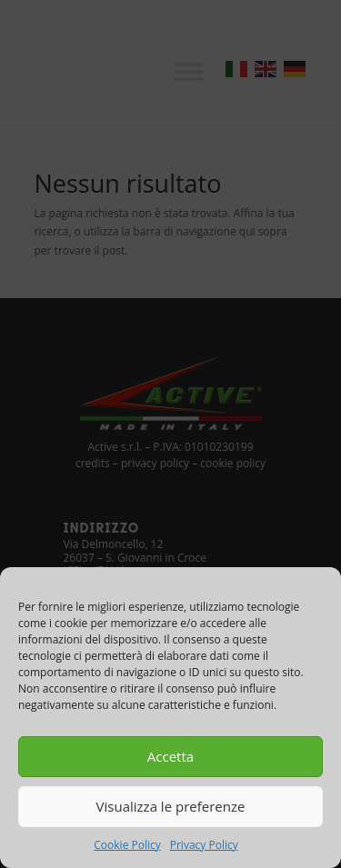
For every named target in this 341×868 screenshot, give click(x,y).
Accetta (170, 756)
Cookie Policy (127, 845)
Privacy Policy (204, 845)
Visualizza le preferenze (171, 806)
